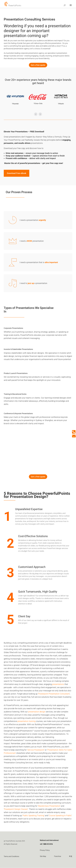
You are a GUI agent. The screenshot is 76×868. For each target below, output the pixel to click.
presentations (58, 684)
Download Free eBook (17, 173)
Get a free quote (38, 65)
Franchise (58, 856)
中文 (71, 856)
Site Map (43, 856)
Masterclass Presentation (49, 806)
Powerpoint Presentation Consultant (54, 694)
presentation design (37, 712)
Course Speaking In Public (60, 816)
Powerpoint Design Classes (16, 809)
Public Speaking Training (33, 816)
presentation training (26, 721)
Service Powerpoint (36, 750)
